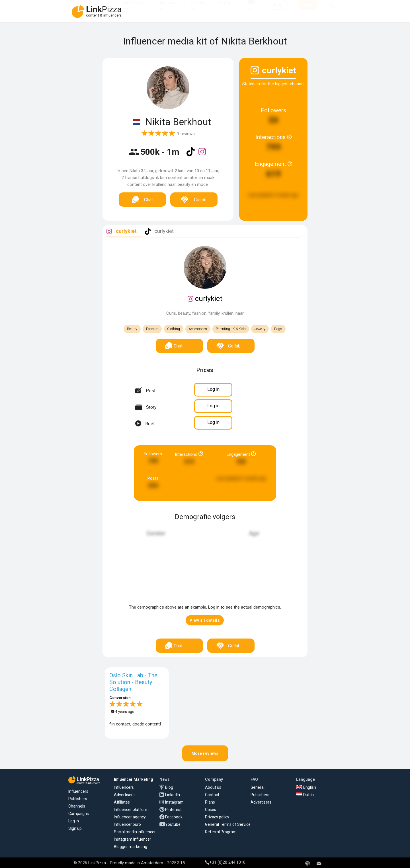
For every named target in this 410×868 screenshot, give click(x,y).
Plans (210, 802)
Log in (74, 821)
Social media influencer (135, 832)
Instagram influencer (133, 839)
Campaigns (79, 814)
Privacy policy (217, 817)
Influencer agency (130, 817)
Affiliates (198, 8)
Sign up (75, 828)
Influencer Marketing (134, 779)
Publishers (78, 799)
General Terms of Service (228, 824)
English (306, 787)
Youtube (173, 824)
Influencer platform (131, 810)
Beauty (132, 329)
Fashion (152, 329)
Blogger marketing (131, 847)
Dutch (305, 795)
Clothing (174, 329)
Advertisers (135, 8)
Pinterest (173, 810)
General (258, 787)
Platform (227, 8)
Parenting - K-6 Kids (231, 329)
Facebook (174, 817)
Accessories (198, 329)
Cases (211, 810)
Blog (169, 787)
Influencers (168, 8)
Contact (212, 795)
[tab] (122, 231)
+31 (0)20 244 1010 (225, 862)
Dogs (278, 329)
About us (213, 787)
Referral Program (221, 832)
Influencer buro (127, 824)
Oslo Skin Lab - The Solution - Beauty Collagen (133, 682)
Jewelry (260, 329)
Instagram (174, 802)
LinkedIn (173, 795)
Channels (77, 806)
